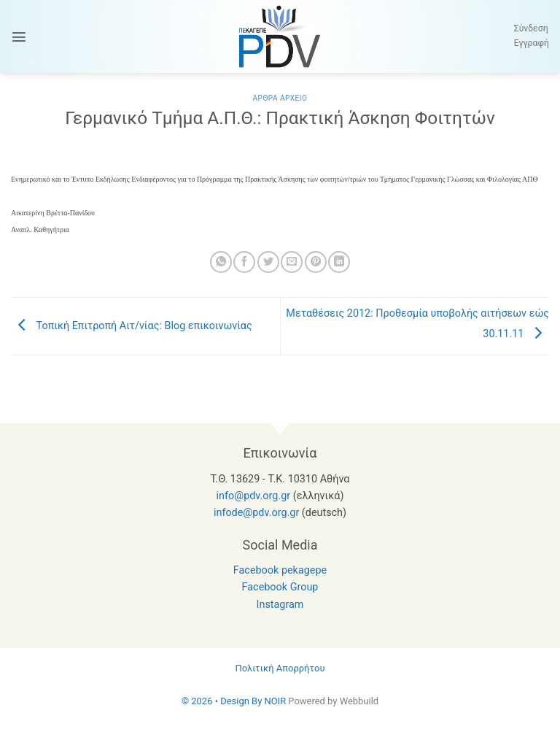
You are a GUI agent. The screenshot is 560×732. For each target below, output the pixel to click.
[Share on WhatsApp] (221, 262)
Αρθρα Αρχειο (280, 98)
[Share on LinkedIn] (339, 262)
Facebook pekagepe (280, 570)
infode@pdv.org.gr (256, 513)
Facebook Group (280, 587)
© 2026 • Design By (223, 701)
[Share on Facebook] (244, 262)
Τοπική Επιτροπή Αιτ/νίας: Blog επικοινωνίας (132, 326)
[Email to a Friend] (292, 262)
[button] (19, 36)
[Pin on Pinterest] (316, 262)
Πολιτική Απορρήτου (280, 668)
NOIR (275, 701)
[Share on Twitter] (268, 262)
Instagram (280, 605)
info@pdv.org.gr (254, 496)
